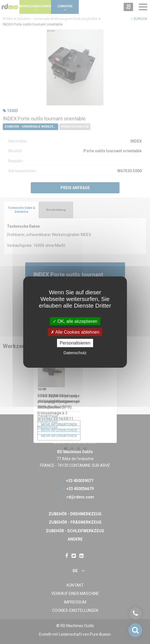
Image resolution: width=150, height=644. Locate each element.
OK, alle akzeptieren (75, 321)
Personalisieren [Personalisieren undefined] (75, 343)
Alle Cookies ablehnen (75, 332)
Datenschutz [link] (75, 352)
